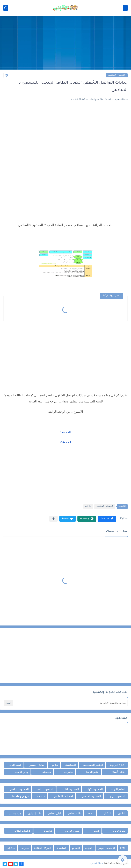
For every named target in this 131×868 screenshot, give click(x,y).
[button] (107, 519)
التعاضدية (61, 848)
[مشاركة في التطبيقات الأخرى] (53, 519)
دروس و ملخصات (19, 796)
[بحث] (6, 8)
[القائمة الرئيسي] (125, 8)
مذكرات (68, 772)
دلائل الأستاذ (119, 772)
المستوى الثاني (45, 789)
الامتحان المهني (106, 848)
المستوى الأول (95, 789)
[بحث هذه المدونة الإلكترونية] (71, 703)
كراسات (48, 831)
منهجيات (46, 772)
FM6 (123, 848)
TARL (91, 813)
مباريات (25, 848)
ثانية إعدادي (34, 813)
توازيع (55, 765)
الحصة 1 (66, 433)
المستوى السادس (117, 75)
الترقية (89, 848)
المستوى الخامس (19, 789)
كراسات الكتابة (22, 831)
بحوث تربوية (119, 831)
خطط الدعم (15, 765)
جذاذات (88, 506)
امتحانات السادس (63, 796)
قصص (96, 831)
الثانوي (122, 813)
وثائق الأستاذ (21, 772)
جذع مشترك (15, 813)
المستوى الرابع (117, 796)
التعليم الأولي (118, 789)
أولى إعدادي (54, 813)
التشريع (76, 848)
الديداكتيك (70, 765)
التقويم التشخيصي (93, 765)
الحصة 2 (66, 442)
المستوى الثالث (70, 789)
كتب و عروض (72, 831)
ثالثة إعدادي (74, 813)
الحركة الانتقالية (43, 848)
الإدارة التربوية (118, 765)
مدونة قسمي (97, 864)
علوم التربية (92, 772)
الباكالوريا (106, 813)
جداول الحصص (37, 765)
